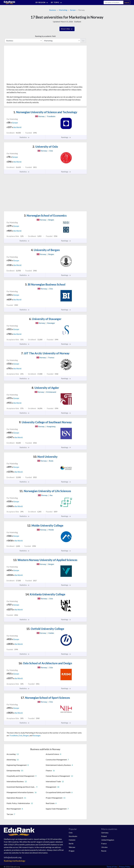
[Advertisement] (24, 65)
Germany (105, 833)
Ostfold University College (45, 629)
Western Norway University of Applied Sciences (45, 560)
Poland (104, 836)
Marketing (63, 10)
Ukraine (104, 847)
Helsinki (72, 840)
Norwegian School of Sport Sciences (45, 698)
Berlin (71, 843)
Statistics (25, 137)
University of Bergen (45, 250)
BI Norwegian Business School (45, 284)
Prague (72, 851)
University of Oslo (45, 147)
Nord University (45, 457)
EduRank (78, 22)
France (104, 843)
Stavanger (37, 735)
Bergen (26, 735)
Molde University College (45, 525)
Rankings (66, 137)
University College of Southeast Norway (45, 422)
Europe (73, 10)
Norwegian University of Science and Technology (45, 112)
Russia (104, 851)
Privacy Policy (125, 867)
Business (53, 10)
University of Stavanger (45, 319)
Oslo (21, 735)
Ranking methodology (15, 861)
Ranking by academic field (45, 36)
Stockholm (73, 836)
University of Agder (45, 388)
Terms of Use (112, 867)
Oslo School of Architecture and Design (45, 663)
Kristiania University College (45, 594)
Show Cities (67, 29)
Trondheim (14, 735)
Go (83, 41)
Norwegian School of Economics (45, 215)
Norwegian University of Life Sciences (45, 491)
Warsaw (72, 847)
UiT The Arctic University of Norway (45, 353)
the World (17, 127)
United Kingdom (108, 840)
